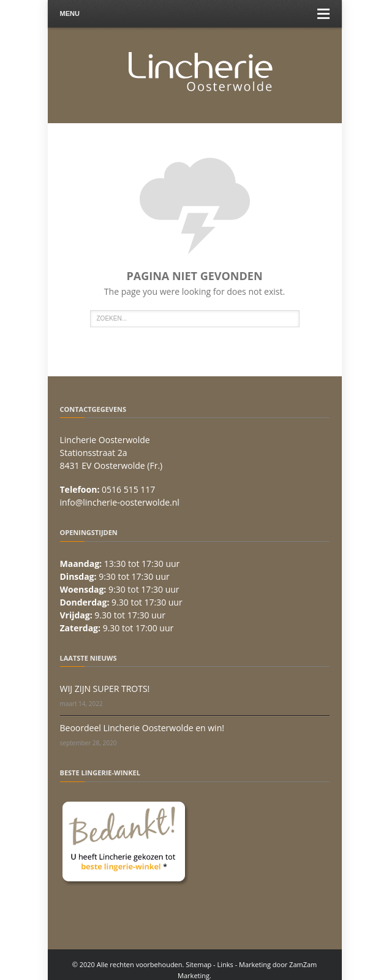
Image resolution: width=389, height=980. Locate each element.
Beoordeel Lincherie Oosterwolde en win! (142, 728)
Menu (195, 14)
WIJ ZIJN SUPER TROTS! (105, 689)
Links (225, 964)
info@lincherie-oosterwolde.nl (120, 502)
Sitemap (198, 964)
